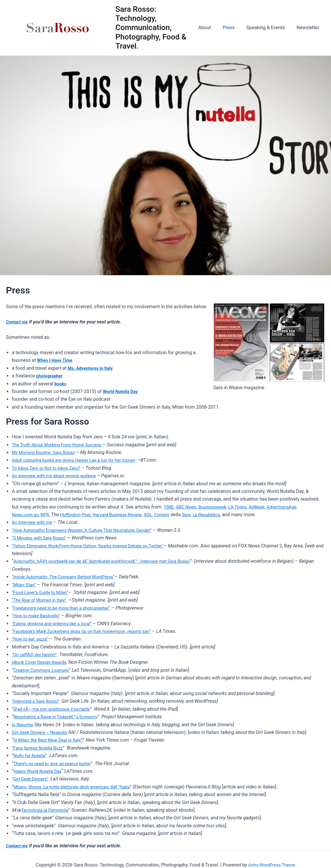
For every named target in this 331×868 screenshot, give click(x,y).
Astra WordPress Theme (272, 865)
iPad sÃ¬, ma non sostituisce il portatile (55, 709)
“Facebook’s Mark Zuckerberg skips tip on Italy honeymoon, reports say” (87, 631)
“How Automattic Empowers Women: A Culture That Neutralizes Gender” (87, 530)
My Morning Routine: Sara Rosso (46, 452)
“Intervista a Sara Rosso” (37, 701)
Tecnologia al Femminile (47, 810)
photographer (51, 376)
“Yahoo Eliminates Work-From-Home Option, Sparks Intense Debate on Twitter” (94, 546)
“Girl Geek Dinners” (32, 779)
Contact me (18, 322)
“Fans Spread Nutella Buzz (39, 748)
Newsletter (309, 28)
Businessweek (216, 507)
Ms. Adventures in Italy (92, 368)
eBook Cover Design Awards (41, 662)
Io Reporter (23, 725)
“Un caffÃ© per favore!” (36, 655)
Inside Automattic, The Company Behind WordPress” (68, 577)
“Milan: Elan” (25, 585)
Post (91, 515)
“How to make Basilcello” (38, 616)
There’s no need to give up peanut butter (55, 764)
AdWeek (263, 507)
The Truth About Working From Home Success (60, 445)
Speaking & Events (269, 28)
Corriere (172, 515)
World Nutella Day (122, 391)
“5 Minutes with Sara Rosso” (41, 538)
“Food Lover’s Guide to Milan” (42, 592)
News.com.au (26, 515)
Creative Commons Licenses (43, 670)
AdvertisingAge (290, 507)
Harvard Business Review (124, 515)
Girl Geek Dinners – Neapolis (42, 732)
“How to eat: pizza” (31, 639)
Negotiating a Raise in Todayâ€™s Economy (59, 717)
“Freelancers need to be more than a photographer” (65, 608)
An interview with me (34, 522)
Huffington (74, 515)
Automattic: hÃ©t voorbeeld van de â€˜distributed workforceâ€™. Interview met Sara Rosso (108, 561)
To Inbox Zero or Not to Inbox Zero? (49, 468)
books (61, 384)
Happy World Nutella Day (39, 771)
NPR (47, 515)
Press (234, 28)
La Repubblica (219, 515)
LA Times (243, 507)
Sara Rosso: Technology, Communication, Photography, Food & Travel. (157, 28)
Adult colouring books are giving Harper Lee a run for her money (79, 460)
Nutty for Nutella (31, 756)
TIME (169, 507)
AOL (157, 515)
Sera (197, 515)
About (213, 28)
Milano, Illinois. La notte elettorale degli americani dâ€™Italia (76, 787)
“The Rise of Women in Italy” (41, 600)
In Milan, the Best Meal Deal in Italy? (51, 740)
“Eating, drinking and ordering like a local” (55, 624)
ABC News (187, 507)
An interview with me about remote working (57, 476)
